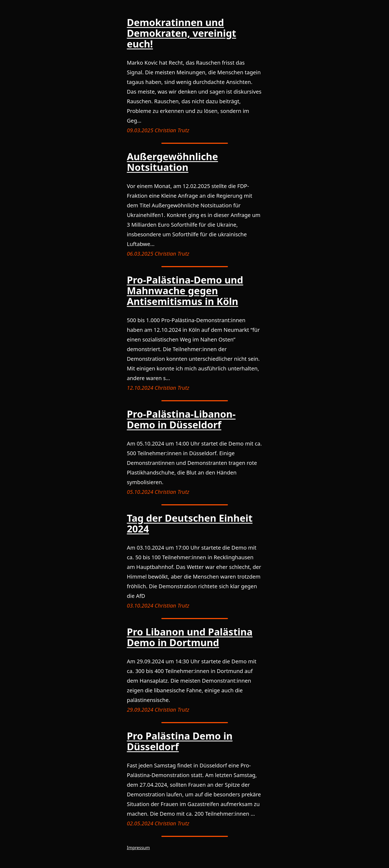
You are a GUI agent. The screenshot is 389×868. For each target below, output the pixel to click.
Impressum (139, 848)
